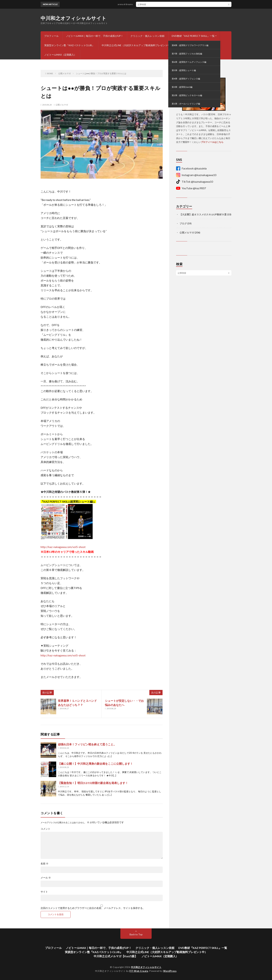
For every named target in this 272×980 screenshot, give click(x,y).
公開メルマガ (62, 105)
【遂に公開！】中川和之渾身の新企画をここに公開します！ (95, 764)
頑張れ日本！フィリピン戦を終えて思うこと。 (87, 744)
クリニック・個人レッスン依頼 (147, 36)
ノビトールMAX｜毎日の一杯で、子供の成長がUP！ (95, 36)
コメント (45, 829)
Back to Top (136, 934)
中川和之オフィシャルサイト (74, 18)
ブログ (183, 223)
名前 (44, 864)
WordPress (170, 971)
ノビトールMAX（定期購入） (60, 55)
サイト (44, 892)
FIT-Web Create (139, 971)
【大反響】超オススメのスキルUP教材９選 (203, 214)
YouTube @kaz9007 (191, 188)
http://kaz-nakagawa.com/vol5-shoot (63, 547)
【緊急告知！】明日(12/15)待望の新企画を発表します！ (93, 783)
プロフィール (51, 36)
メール (46, 878)
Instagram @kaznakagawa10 (196, 175)
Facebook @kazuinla (191, 168)
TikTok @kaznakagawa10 (195, 182)
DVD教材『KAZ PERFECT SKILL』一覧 (193, 36)
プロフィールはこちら (212, 142)
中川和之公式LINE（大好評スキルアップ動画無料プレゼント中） (137, 45)
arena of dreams (128, 4)
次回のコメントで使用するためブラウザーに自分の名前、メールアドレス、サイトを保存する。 (93, 908)
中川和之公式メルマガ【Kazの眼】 (199, 45)
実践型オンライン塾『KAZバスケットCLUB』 (69, 45)
